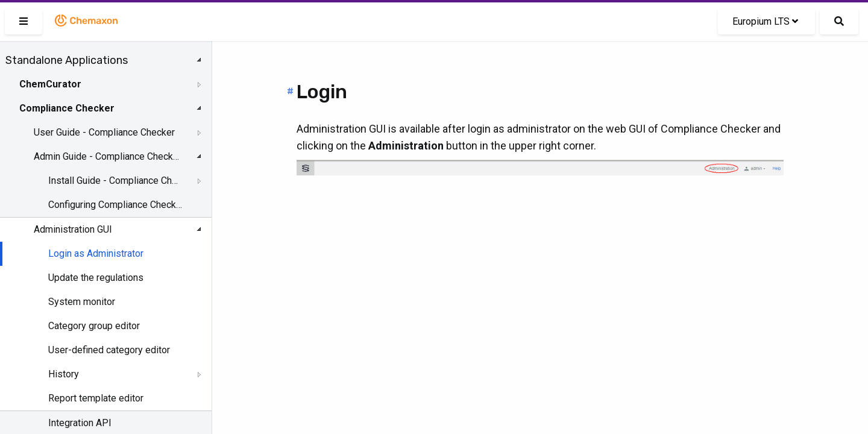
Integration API (80, 423)
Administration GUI (73, 229)
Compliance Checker (67, 108)
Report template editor (96, 398)
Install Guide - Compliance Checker (115, 181)
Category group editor (94, 326)
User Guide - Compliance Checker (104, 132)
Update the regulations (96, 278)
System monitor (82, 302)
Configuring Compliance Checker (115, 205)
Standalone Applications (67, 60)
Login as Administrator (96, 253)
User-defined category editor (109, 350)
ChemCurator (50, 84)
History (64, 374)
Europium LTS (765, 21)
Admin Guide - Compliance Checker (107, 156)
